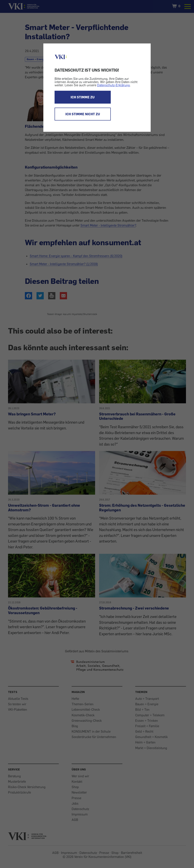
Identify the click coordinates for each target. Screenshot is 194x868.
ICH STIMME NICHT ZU (83, 114)
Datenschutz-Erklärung (113, 85)
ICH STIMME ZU (83, 97)
